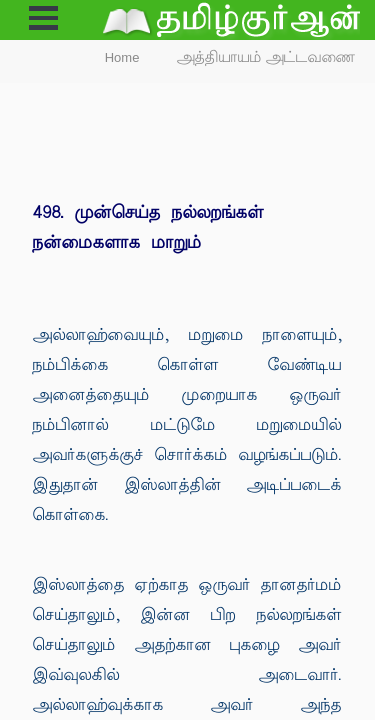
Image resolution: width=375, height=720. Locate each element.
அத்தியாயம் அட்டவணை (266, 57)
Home (122, 57)
